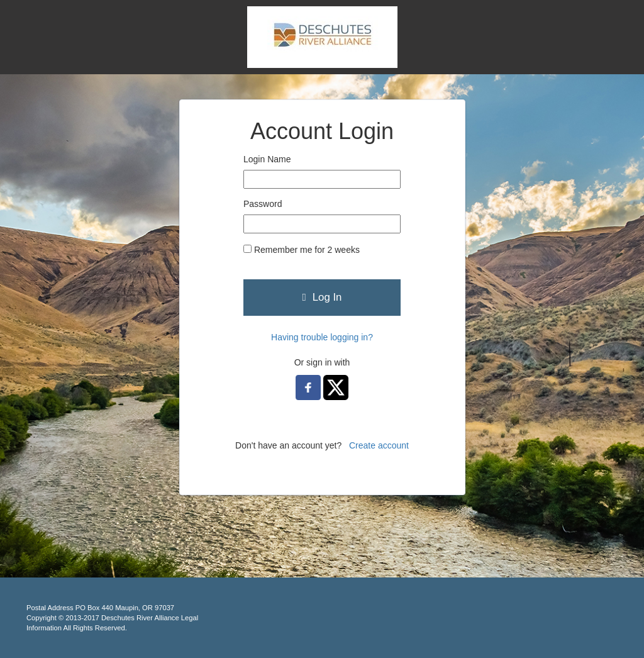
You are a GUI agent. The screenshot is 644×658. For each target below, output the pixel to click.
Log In (322, 297)
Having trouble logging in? (322, 337)
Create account (379, 445)
